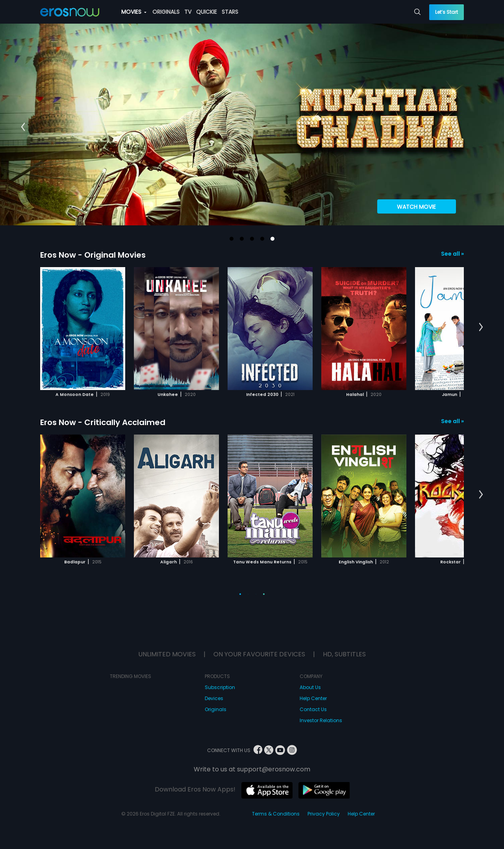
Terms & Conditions (276, 814)
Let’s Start (447, 12)
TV (188, 12)
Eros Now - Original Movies (93, 255)
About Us (310, 687)
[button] (232, 239)
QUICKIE (207, 12)
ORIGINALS (166, 12)
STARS (230, 12)
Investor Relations (321, 720)
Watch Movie (416, 207)
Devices (214, 698)
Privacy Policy (324, 814)
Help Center (313, 698)
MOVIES (134, 12)
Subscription (220, 687)
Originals (216, 709)
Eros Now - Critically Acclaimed (103, 422)
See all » (452, 254)
